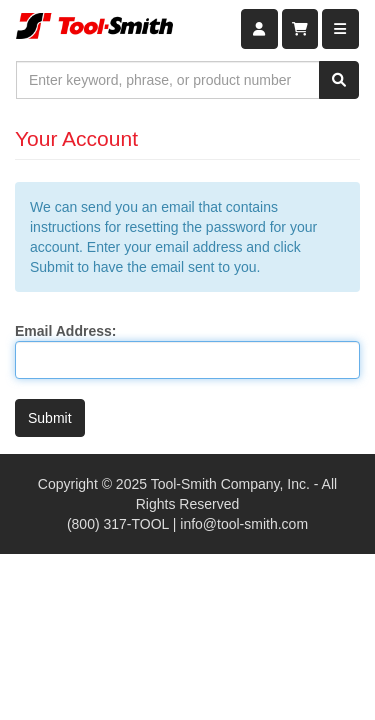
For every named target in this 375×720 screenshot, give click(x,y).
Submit (50, 418)
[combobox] (168, 80)
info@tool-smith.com (244, 524)
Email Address (63, 331)
